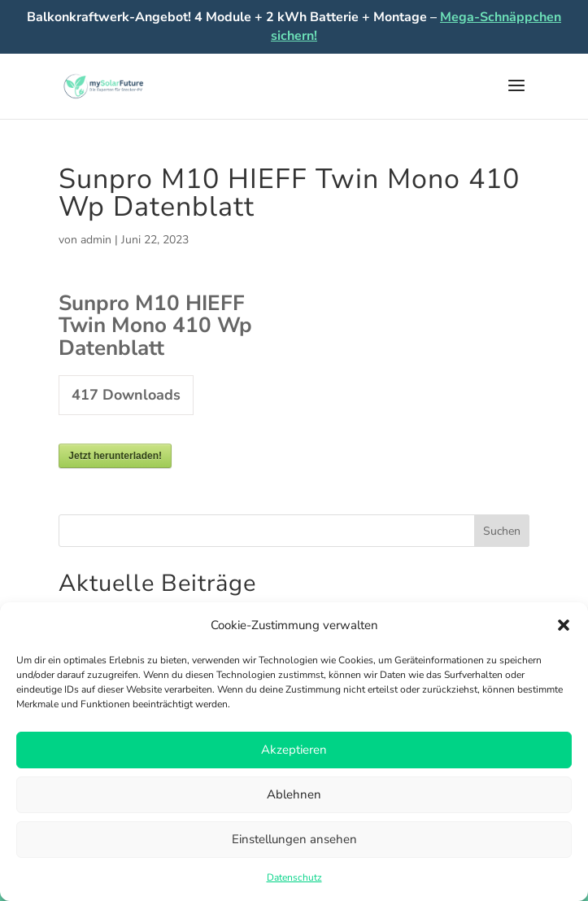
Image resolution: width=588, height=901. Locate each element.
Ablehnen (294, 794)
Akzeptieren (294, 750)
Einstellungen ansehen (294, 839)
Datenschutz (294, 877)
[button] (564, 625)
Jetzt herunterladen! (115, 456)
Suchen (502, 531)
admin (96, 240)
